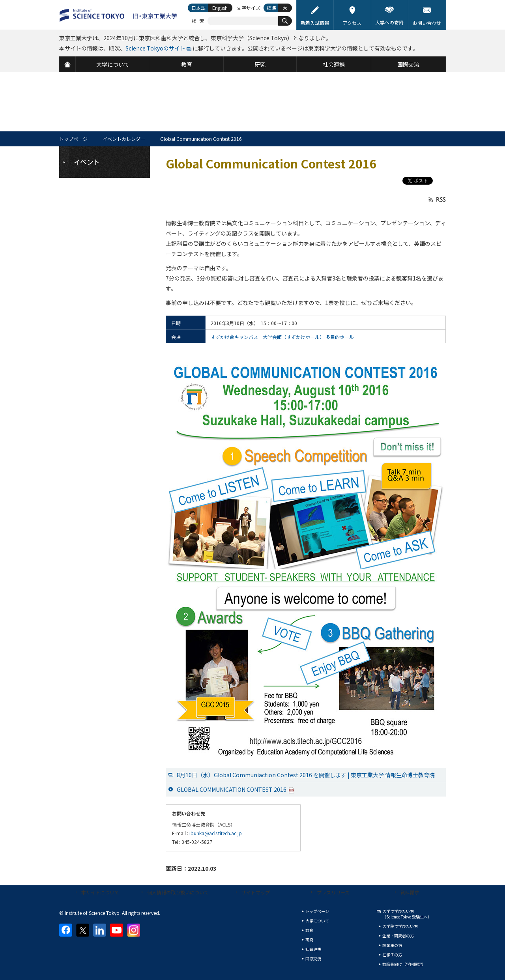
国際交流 (313, 958)
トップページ (73, 139)
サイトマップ (256, 892)
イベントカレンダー (124, 139)
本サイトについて (100, 892)
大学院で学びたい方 (400, 926)
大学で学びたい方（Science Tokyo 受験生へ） (407, 914)
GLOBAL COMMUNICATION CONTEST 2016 (236, 789)
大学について (317, 921)
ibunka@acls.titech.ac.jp (216, 833)
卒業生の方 (392, 945)
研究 (309, 940)
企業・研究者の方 (398, 936)
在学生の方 (392, 955)
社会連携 (313, 949)
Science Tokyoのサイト (155, 48)
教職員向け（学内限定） (404, 964)
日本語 (198, 8)
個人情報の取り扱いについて (178, 892)
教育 (309, 930)
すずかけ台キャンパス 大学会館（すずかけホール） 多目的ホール (282, 337)
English (220, 8)
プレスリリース (333, 892)
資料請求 (410, 892)
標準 (271, 8)
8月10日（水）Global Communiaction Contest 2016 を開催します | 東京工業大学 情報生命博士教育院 (306, 775)
